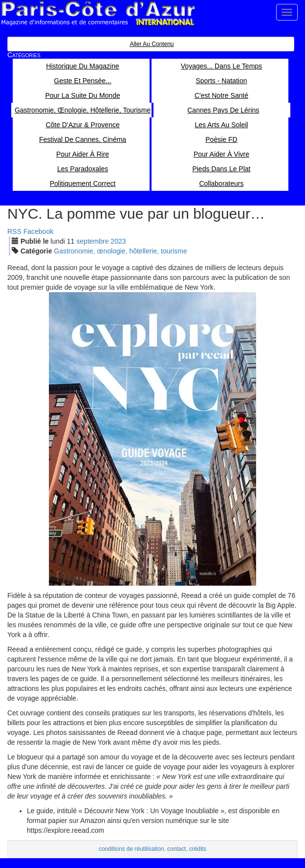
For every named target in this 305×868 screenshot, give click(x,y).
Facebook (38, 231)
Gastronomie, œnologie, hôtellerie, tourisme (120, 251)
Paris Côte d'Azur (98, 13)
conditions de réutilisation (131, 849)
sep (92, 241)
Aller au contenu (152, 44)
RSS (14, 231)
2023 (118, 241)
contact (176, 849)
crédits (198, 849)
